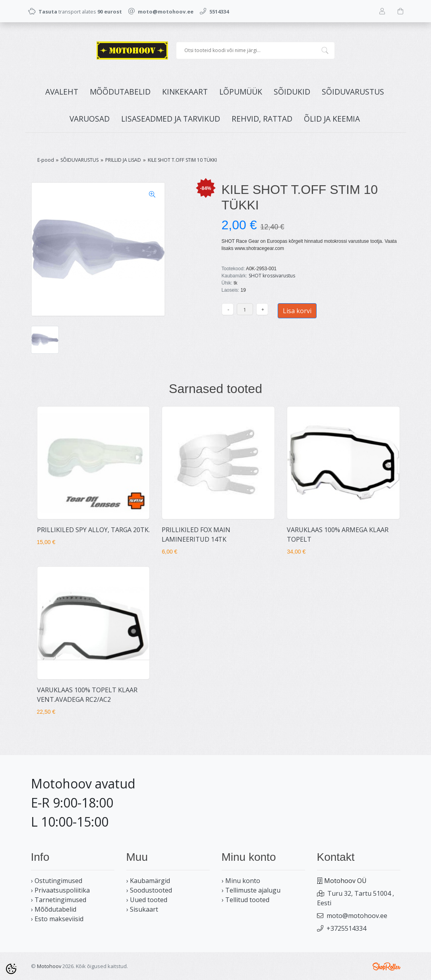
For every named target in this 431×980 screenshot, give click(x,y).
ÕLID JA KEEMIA (332, 119)
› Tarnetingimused (59, 900)
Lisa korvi (297, 311)
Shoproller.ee (387, 966)
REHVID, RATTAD (262, 119)
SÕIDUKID (292, 92)
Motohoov (49, 966)
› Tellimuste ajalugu (251, 890)
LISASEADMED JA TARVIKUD (171, 119)
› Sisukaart (142, 909)
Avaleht (62, 92)
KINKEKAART (185, 92)
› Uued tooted (147, 900)
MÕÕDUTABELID (120, 92)
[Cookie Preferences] (11, 969)
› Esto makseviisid (57, 919)
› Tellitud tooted (245, 900)
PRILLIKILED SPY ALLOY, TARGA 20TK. (93, 530)
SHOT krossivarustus (272, 276)
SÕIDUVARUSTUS (353, 92)
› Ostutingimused (57, 881)
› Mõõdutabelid (54, 909)
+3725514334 (346, 928)
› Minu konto (241, 881)
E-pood (46, 160)
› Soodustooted (149, 890)
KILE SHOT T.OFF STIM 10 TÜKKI (182, 160)
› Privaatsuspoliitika (60, 890)
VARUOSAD (90, 119)
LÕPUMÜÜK (241, 92)
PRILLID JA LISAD (123, 160)
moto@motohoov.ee (357, 916)
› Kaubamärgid (148, 881)
